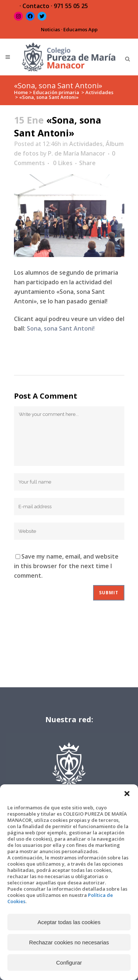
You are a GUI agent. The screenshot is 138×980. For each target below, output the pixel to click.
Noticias (50, 29)
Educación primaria (56, 92)
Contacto (36, 6)
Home (21, 92)
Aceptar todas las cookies (69, 922)
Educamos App (80, 29)
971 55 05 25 (71, 6)
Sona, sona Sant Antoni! (61, 328)
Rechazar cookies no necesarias (69, 942)
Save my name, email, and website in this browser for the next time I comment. (66, 566)
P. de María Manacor (77, 153)
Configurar (69, 963)
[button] (127, 794)
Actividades (99, 92)
